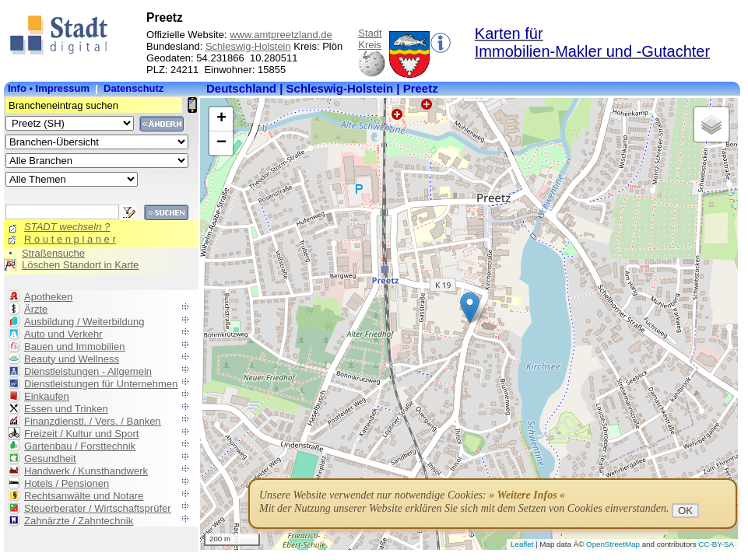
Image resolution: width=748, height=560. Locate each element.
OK (685, 511)
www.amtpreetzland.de (281, 35)
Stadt (370, 33)
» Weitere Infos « (527, 495)
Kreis (370, 45)
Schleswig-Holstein (248, 46)
